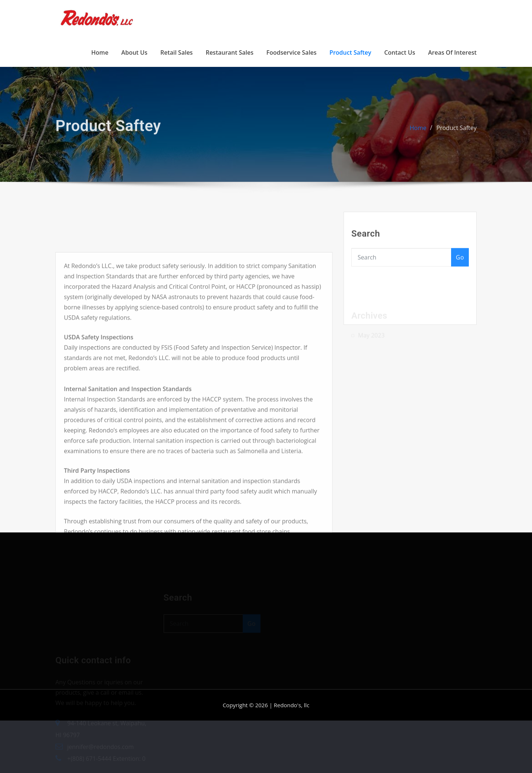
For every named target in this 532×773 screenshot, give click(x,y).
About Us (134, 52)
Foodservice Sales (291, 52)
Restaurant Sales (230, 52)
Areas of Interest (452, 52)
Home (100, 52)
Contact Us (400, 52)
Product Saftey (350, 52)
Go (460, 262)
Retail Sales (177, 52)
